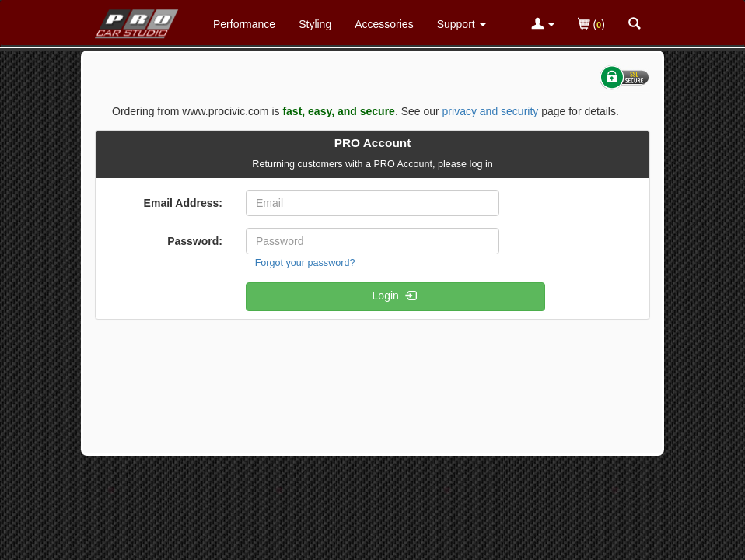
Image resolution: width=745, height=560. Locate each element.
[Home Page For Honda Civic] (137, 20)
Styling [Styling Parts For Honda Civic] (315, 24)
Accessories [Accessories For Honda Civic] (384, 24)
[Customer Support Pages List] (462, 24)
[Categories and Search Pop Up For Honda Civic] (635, 25)
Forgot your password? (305, 263)
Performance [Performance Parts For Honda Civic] (244, 24)
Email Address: (183, 203)
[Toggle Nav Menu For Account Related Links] (543, 25)
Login (396, 297)
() (591, 25)
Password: (195, 241)
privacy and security (491, 111)
